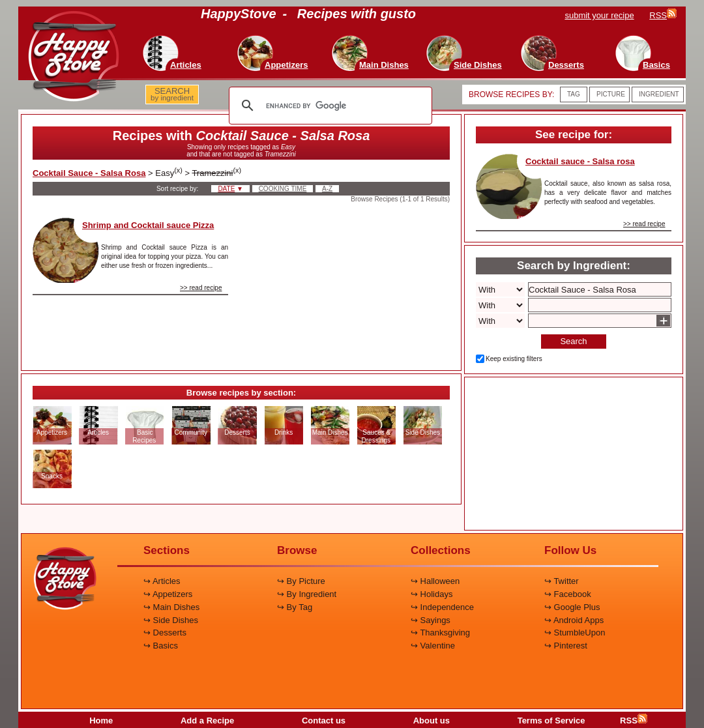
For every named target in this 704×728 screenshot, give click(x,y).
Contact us (324, 721)
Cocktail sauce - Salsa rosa (580, 161)
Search (573, 341)
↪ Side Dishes (171, 620)
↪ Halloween (435, 581)
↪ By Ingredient (307, 594)
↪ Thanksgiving (440, 633)
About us (432, 721)
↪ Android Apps (574, 620)
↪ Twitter (562, 581)
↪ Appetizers (168, 594)
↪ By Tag (295, 607)
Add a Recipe (207, 721)
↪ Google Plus (572, 607)
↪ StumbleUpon (575, 633)
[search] (329, 106)
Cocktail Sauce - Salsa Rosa (89, 173)
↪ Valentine (433, 646)
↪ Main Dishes (171, 607)
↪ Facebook (568, 594)
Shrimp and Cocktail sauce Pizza (148, 225)
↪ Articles (162, 581)
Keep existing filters (514, 359)
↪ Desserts (165, 633)
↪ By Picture (301, 581)
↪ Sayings (431, 620)
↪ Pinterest (566, 646)
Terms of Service (551, 721)
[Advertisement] (350, 283)
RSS (634, 721)
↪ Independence (442, 607)
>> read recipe (201, 288)
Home (101, 721)
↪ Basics (161, 646)
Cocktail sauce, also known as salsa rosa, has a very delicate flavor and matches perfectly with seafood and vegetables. (608, 193)
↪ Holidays (432, 594)
